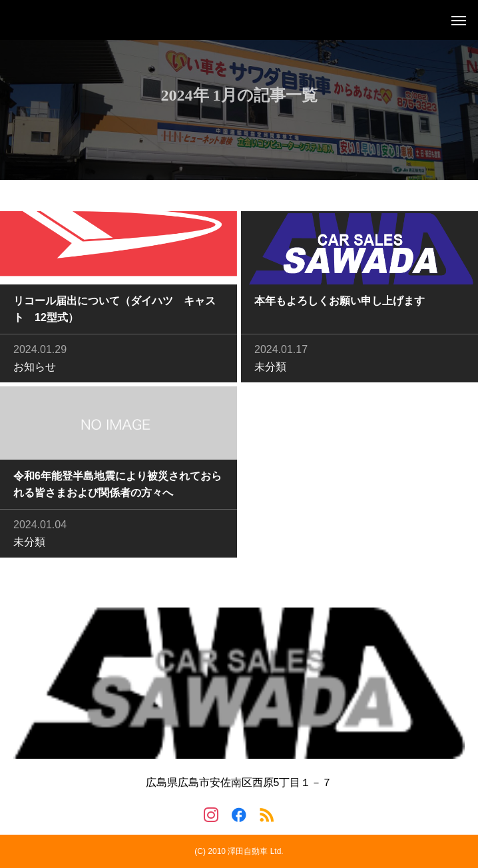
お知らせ (35, 368)
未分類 (270, 368)
